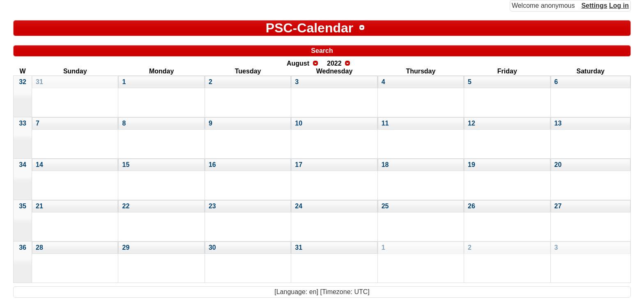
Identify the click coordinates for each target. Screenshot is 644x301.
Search (322, 51)
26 (471, 206)
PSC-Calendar (309, 28)
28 (39, 247)
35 (23, 206)
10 (299, 123)
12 (471, 123)
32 (23, 82)
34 (23, 165)
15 (126, 165)
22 (126, 206)
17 (299, 165)
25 (385, 206)
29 (126, 247)
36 (23, 247)
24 (299, 206)
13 (558, 123)
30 (212, 247)
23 (212, 206)
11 (385, 123)
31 (39, 82)
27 (558, 206)
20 (558, 165)
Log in (619, 6)
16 (212, 165)
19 (471, 165)
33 (23, 123)
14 (39, 165)
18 (385, 165)
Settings (594, 6)
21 (39, 206)
